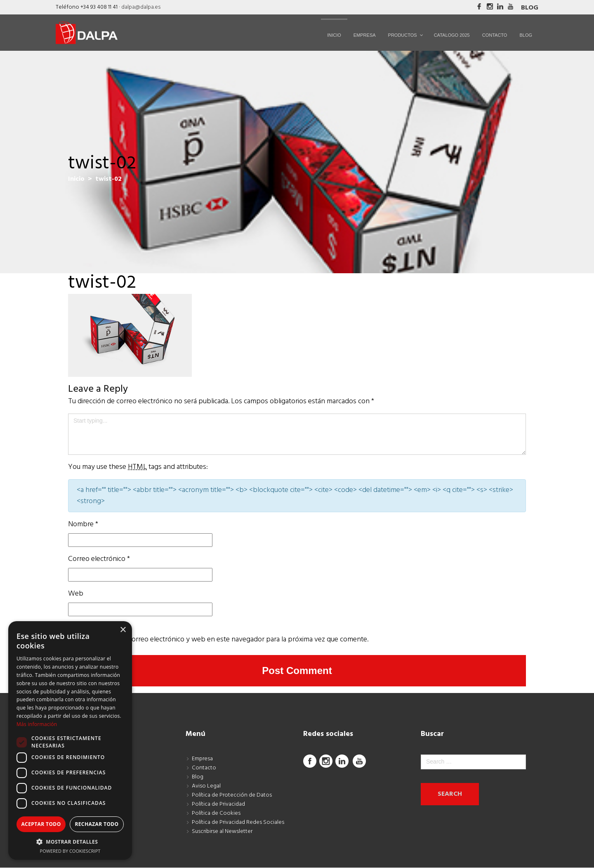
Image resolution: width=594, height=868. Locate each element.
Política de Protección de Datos (232, 795)
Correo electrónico (99, 559)
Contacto (204, 768)
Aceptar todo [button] (41, 824)
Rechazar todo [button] (97, 824)
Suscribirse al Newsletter (222, 831)
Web (76, 594)
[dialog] (70, 740)
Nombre (83, 524)
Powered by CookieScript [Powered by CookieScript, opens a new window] (70, 851)
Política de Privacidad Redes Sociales (238, 822)
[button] (70, 842)
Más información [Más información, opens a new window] (37, 724)
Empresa (202, 759)
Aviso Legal (206, 786)
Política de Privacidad (218, 804)
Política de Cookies (216, 813)
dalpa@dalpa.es (141, 7)
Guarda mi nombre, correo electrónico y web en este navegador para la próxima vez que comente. (218, 640)
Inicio (76, 179)
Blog (530, 8)
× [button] (123, 630)
